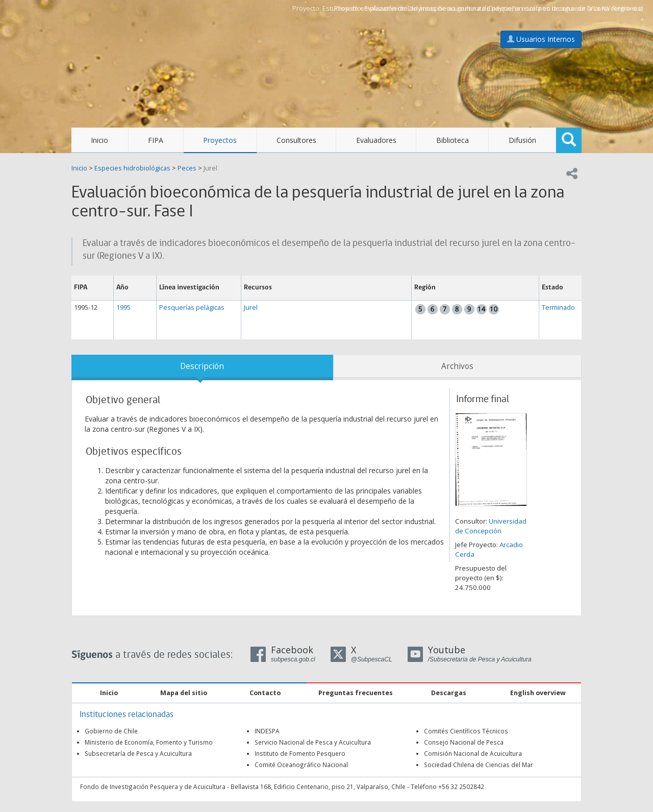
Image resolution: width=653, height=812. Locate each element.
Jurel (210, 168)
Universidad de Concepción (491, 526)
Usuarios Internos (541, 39)
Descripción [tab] (202, 366)
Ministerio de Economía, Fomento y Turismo (149, 742)
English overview (538, 693)
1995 (123, 307)
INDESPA (267, 731)
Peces (187, 168)
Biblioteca (453, 140)
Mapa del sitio (184, 693)
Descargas (449, 693)
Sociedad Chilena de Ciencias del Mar (479, 765)
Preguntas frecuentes (356, 693)
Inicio (99, 140)
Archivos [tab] (457, 366)
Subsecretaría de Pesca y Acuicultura (138, 753)
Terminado (558, 307)
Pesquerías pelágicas (192, 307)
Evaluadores (376, 140)
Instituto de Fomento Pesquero (300, 753)
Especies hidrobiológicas (132, 168)
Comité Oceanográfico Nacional (301, 765)
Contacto (265, 693)
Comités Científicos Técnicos (466, 731)
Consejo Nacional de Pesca (464, 742)
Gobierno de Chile (111, 731)
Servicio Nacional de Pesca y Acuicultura (313, 742)
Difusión (522, 140)
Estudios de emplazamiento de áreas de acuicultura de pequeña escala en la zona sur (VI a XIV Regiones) (483, 8)
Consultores (296, 140)
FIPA (156, 140)
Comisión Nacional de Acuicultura (473, 753)
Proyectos (220, 140)
